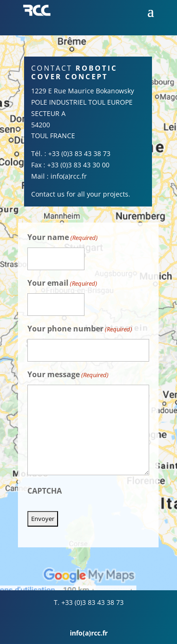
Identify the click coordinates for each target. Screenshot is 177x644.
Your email (62, 284)
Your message (68, 375)
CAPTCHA (45, 491)
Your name (63, 238)
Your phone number (80, 329)
